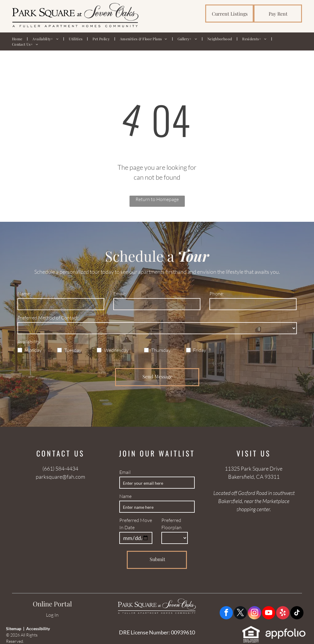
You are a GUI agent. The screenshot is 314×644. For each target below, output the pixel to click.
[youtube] (269, 613)
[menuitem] (18, 39)
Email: (120, 294)
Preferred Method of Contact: (48, 318)
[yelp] (283, 613)
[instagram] (255, 613)
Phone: (217, 294)
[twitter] (240, 613)
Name (125, 496)
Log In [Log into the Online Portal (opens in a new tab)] (52, 615)
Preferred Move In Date (136, 524)
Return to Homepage (157, 199)
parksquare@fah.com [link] (60, 477)
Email (125, 472)
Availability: (29, 342)
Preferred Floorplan (171, 524)
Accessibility (38, 629)
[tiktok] (297, 613)
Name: (24, 294)
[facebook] (226, 613)
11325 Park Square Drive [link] (254, 469)
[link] (229, 14)
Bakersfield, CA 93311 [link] (254, 477)
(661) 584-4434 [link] (60, 469)
